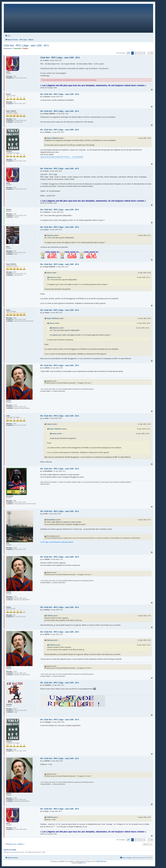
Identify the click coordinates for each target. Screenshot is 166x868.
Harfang (50, 640)
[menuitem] (8, 36)
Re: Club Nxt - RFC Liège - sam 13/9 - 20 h (60, 94)
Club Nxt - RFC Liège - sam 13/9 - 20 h (26, 45)
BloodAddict (51, 520)
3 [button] (138, 53)
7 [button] (149, 53)
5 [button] (144, 53)
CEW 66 (50, 616)
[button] (128, 53)
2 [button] (135, 53)
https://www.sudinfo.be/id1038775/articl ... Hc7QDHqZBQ (62, 157)
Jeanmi (49, 424)
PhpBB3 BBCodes (101, 861)
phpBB (61, 861)
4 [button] (141, 53)
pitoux (49, 273)
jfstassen (50, 235)
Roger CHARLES (53, 138)
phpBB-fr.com (82, 863)
